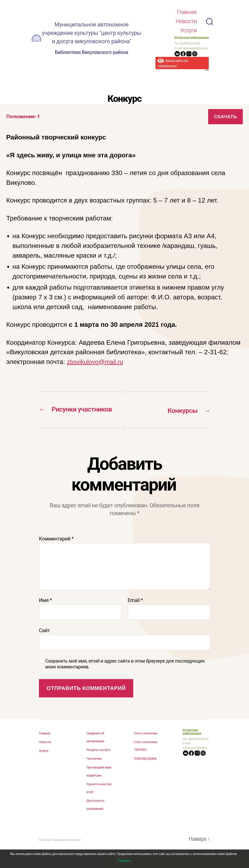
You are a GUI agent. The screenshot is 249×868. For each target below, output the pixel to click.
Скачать (225, 117)
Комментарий (56, 550)
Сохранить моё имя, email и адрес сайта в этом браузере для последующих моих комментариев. (125, 675)
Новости (186, 21)
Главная (187, 12)
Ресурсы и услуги (98, 761)
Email (135, 611)
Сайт (44, 641)
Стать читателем (146, 744)
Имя (45, 611)
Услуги (188, 30)
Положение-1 (24, 117)
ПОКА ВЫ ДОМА (145, 770)
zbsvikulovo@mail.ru (97, 362)
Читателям (94, 770)
